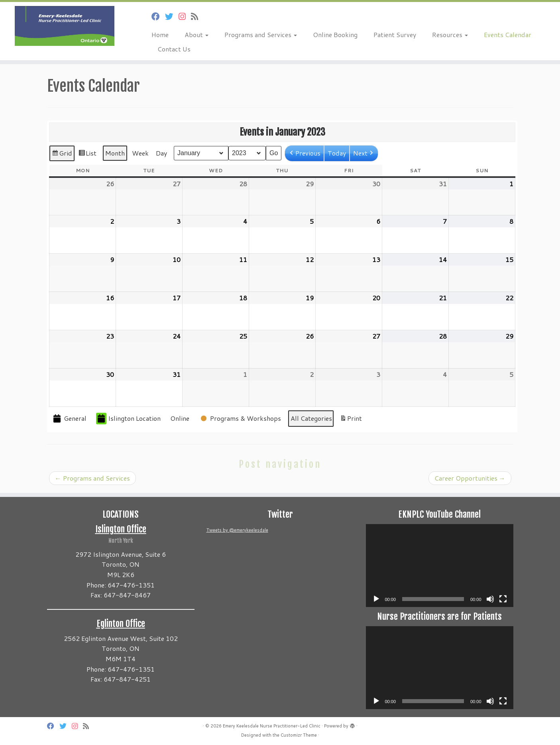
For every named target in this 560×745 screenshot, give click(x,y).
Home (160, 34)
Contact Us (174, 49)
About (196, 34)
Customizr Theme (299, 735)
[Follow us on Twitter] (172, 16)
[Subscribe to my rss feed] (197, 16)
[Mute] (490, 599)
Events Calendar (508, 34)
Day (161, 153)
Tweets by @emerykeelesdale (237, 530)
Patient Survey (395, 34)
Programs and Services (261, 34)
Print (351, 420)
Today (337, 153)
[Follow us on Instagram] (185, 16)
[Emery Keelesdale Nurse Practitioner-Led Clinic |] (65, 26)
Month (115, 153)
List (87, 155)
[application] (440, 566)
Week (140, 153)
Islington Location (128, 419)
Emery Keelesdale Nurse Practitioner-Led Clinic (272, 726)
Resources (450, 34)
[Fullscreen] (503, 599)
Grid (62, 155)
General (69, 419)
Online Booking (335, 34)
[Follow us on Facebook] (158, 16)
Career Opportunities (470, 478)
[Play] (376, 599)
